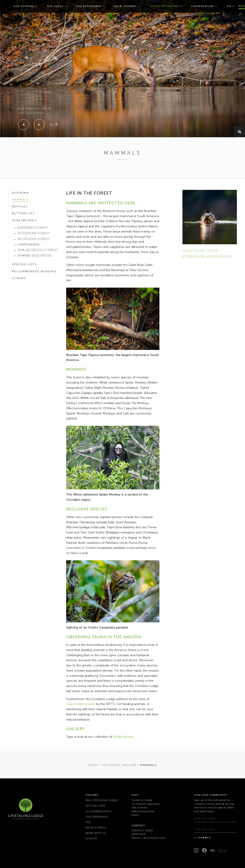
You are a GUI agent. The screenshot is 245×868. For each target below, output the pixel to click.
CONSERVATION (202, 6)
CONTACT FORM (142, 831)
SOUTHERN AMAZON (164, 6)
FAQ (88, 822)
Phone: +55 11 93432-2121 (149, 838)
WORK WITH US (96, 833)
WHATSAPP (139, 834)
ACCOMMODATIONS (98, 811)
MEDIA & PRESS (96, 828)
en (229, 6)
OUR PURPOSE (24, 6)
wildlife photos (123, 737)
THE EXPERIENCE (89, 6)
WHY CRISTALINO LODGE (102, 800)
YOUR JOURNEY (125, 6)
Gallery (91, 838)
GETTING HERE (96, 806)
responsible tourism (81, 704)
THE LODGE (55, 6)
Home (93, 765)
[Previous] (23, 125)
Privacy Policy (223, 851)
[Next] (39, 125)
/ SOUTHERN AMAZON (118, 765)
